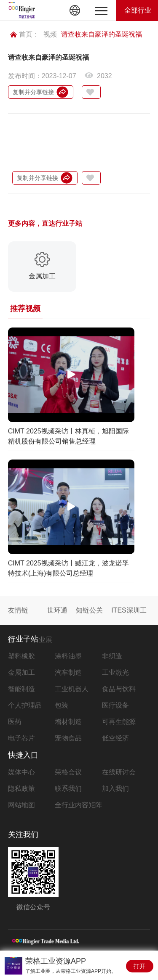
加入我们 (115, 788)
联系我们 (68, 788)
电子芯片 (21, 738)
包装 (62, 705)
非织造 (112, 656)
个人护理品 (25, 705)
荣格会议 (68, 772)
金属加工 (21, 672)
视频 (50, 34)
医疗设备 (115, 705)
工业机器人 (72, 689)
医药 (15, 722)
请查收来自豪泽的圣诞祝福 (102, 34)
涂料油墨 (68, 656)
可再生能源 (119, 722)
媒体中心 (21, 772)
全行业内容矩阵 (78, 805)
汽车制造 (68, 672)
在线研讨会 (119, 772)
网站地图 (21, 805)
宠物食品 (68, 738)
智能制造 (21, 689)
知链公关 (89, 610)
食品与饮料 (119, 689)
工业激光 (115, 672)
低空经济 (115, 738)
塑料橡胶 (21, 656)
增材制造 (68, 722)
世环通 (57, 610)
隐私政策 (21, 788)
